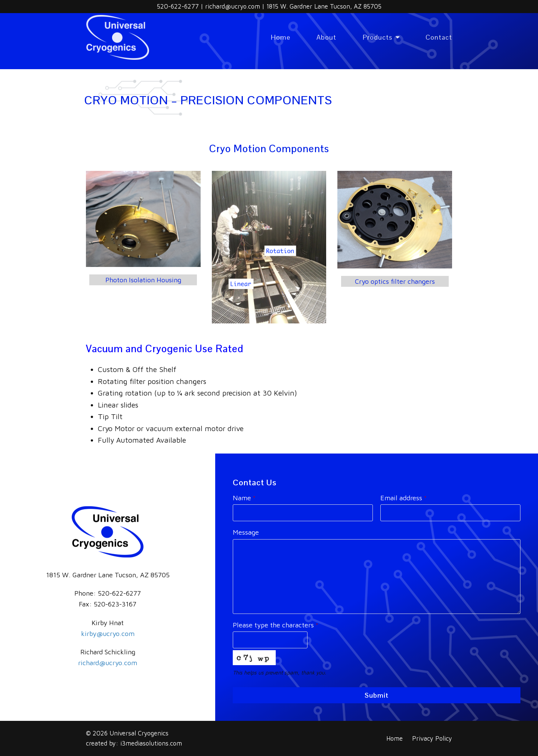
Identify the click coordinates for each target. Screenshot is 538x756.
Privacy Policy (432, 738)
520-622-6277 (179, 6)
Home (395, 738)
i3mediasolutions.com (151, 743)
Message (246, 532)
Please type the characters (276, 625)
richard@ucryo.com (234, 6)
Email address (403, 498)
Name (244, 498)
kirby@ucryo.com (108, 634)
